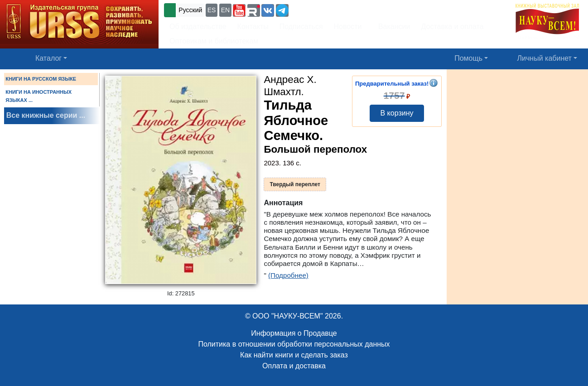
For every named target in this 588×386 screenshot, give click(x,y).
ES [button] (212, 10)
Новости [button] (348, 27)
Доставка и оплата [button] (452, 27)
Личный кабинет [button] (545, 58)
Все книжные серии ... (46, 115)
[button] (239, 10)
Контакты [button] (253, 27)
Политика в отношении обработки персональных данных (294, 344)
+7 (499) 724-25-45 (324, 9)
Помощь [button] (468, 58)
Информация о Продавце (294, 333)
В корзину (397, 113)
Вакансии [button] (392, 27)
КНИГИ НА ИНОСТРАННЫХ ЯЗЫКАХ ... (39, 96)
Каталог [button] (48, 58)
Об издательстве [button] (198, 27)
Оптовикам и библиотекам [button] (214, 41)
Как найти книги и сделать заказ (294, 355)
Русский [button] (190, 10)
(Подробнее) (288, 275)
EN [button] (225, 10)
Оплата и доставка (294, 366)
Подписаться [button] (301, 27)
